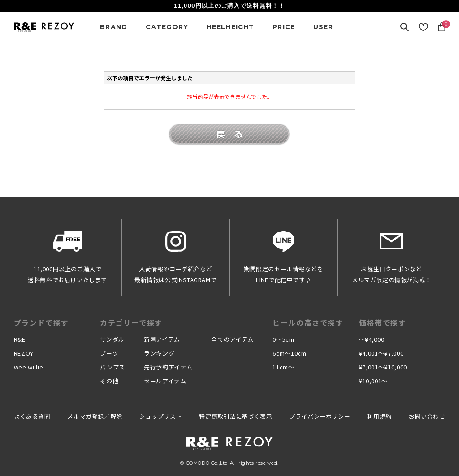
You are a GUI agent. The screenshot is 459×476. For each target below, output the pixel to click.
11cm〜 (283, 367)
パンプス (113, 367)
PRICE (284, 27)
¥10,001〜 (373, 381)
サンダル (112, 339)
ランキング (159, 353)
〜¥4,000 (372, 339)
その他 (109, 381)
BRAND (114, 27)
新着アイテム (162, 339)
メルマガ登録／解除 (95, 416)
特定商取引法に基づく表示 (236, 416)
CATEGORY (167, 27)
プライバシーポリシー (320, 416)
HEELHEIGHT (231, 27)
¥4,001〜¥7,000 (381, 353)
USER (323, 27)
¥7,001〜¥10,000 (383, 367)
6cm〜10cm (289, 353)
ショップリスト (161, 416)
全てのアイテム (232, 339)
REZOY (24, 353)
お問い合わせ (427, 416)
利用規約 (379, 416)
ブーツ (109, 353)
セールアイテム (165, 381)
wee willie (29, 367)
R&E (20, 339)
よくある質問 (32, 416)
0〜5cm (283, 339)
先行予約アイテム (168, 367)
